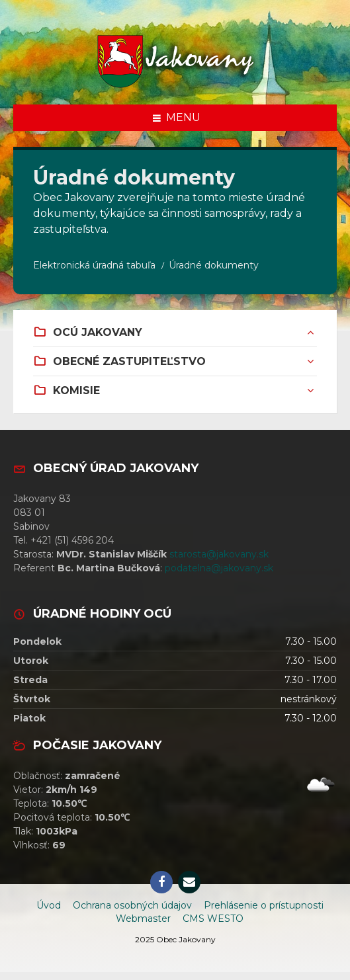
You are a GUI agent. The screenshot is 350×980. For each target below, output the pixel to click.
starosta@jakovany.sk (219, 554)
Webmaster (143, 919)
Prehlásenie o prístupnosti (264, 905)
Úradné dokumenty (214, 265)
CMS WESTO (213, 919)
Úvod (49, 905)
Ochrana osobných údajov (132, 905)
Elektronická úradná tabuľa (94, 265)
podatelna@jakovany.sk (219, 568)
